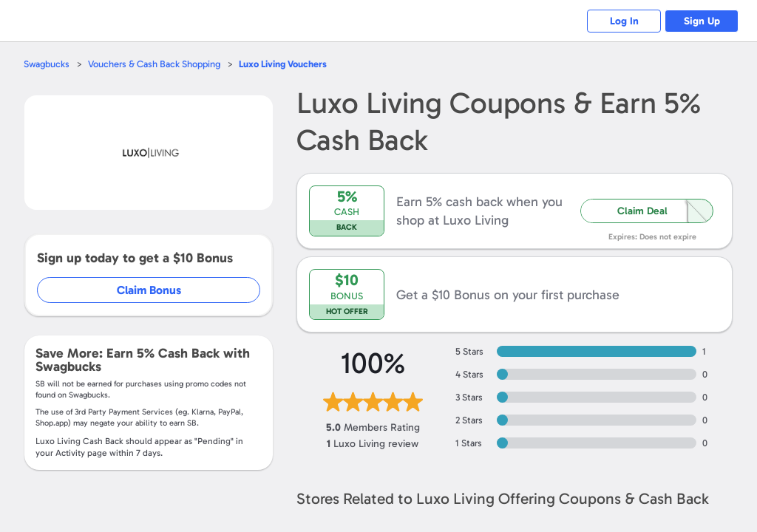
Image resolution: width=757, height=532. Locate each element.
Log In (624, 21)
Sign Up (702, 21)
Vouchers (283, 64)
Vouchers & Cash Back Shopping (154, 64)
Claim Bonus (149, 290)
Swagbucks (47, 64)
